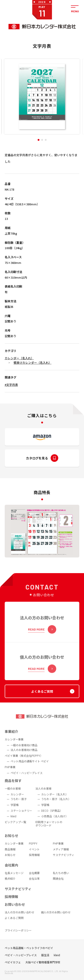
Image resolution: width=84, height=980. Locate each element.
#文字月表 (11, 385)
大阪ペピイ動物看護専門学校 (43, 969)
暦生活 (45, 962)
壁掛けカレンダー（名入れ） (33, 363)
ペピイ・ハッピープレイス (21, 962)
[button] (39, 140)
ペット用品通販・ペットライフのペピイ (29, 955)
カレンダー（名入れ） (19, 358)
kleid (57, 962)
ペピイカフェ (13, 969)
